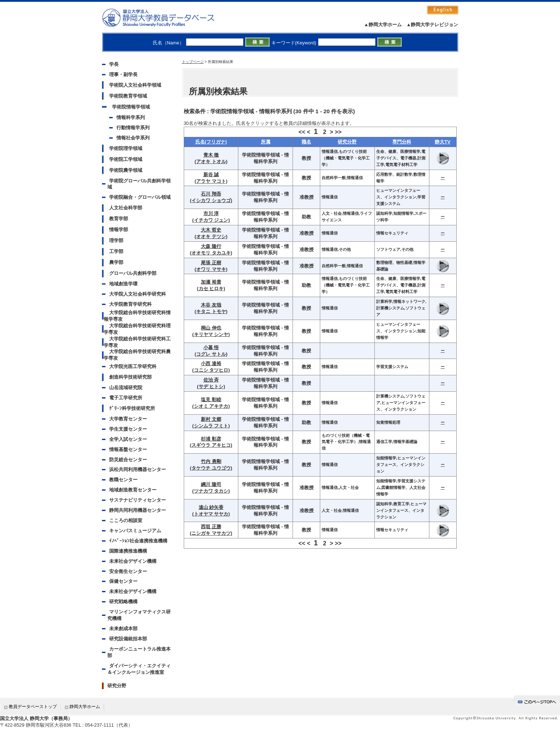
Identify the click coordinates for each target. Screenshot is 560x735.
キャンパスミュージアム (135, 531)
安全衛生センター (128, 571)
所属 (266, 142)
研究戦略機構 (123, 602)
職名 (306, 142)
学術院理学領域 (126, 148)
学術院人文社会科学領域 (135, 85)
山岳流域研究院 (126, 388)
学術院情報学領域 (131, 107)
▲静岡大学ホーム (383, 25)
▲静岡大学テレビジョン (432, 25)
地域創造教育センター (133, 490)
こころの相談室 (126, 520)
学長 (114, 64)
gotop (537, 701)
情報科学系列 (131, 117)
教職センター (123, 480)
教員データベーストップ (33, 707)
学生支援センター (128, 429)
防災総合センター (128, 460)
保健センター (123, 581)
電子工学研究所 (126, 398)
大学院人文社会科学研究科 (138, 294)
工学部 (116, 251)
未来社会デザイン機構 (133, 561)
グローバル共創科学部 (133, 273)
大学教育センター (128, 419)
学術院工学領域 (126, 159)
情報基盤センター (128, 449)
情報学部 (119, 230)
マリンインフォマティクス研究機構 (139, 615)
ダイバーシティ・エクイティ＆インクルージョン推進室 (139, 669)
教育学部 (119, 219)
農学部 (116, 262)
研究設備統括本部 (128, 639)
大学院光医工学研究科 (133, 366)
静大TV (443, 142)
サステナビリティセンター (138, 500)
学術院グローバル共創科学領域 (139, 184)
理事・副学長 (123, 74)
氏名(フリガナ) (211, 142)
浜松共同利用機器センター (138, 469)
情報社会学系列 (133, 138)
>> (338, 132)
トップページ (193, 62)
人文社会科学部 (126, 208)
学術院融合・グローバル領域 (140, 197)
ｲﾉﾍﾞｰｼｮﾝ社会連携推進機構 (138, 541)
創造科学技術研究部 (130, 377)
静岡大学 (166, 17)
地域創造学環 (123, 284)
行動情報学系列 (133, 128)
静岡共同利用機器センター (138, 510)
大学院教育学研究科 (130, 304)
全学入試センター (128, 439)
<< (302, 132)
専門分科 (402, 142)
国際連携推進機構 (128, 551)
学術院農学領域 (126, 170)
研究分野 (117, 686)
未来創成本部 (123, 629)
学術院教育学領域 (128, 96)
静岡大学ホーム (85, 707)
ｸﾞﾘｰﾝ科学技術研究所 (132, 408)
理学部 (116, 240)
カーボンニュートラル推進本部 (139, 652)
